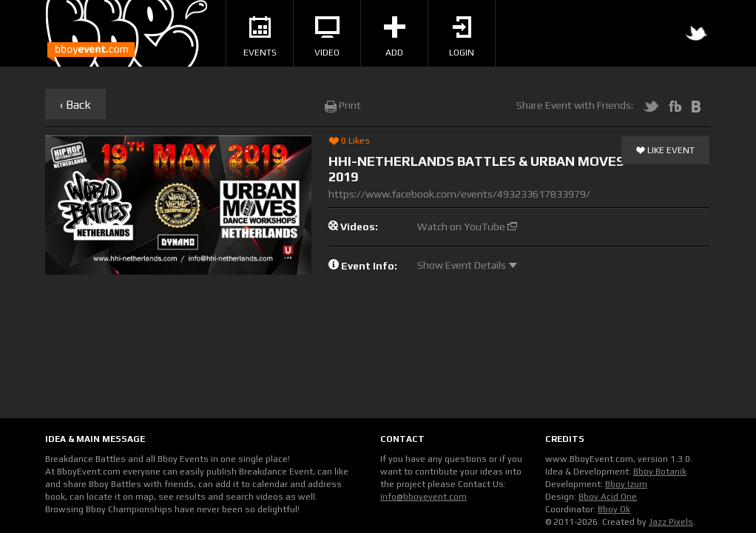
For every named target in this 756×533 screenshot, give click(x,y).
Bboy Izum (626, 484)
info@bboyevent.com (423, 497)
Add (395, 37)
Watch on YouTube (467, 227)
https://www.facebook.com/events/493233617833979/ (459, 194)
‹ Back (75, 105)
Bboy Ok (614, 509)
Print (343, 105)
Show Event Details (467, 265)
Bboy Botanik (660, 472)
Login (462, 37)
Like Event (665, 151)
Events (260, 37)
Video (327, 37)
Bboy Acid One (608, 497)
